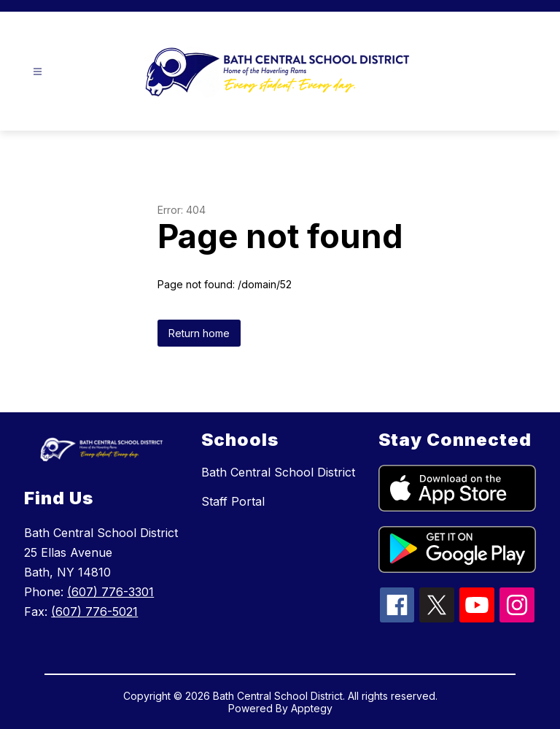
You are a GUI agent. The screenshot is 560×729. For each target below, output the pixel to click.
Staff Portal (233, 501)
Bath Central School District (278, 472)
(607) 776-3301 (110, 592)
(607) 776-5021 (94, 612)
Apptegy (312, 708)
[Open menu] (38, 72)
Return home (199, 333)
